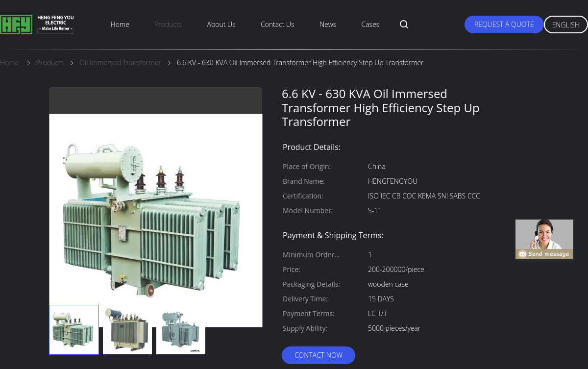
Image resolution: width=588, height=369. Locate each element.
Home (120, 24)
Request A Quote (504, 24)
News (328, 24)
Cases (371, 24)
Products (168, 24)
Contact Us (278, 24)
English (566, 25)
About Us (221, 24)
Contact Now (318, 355)
